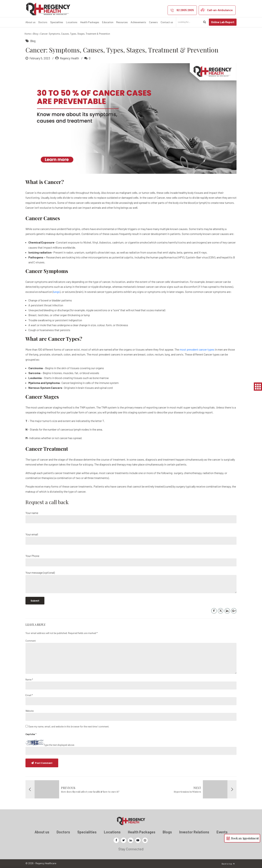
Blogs (167, 832)
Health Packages (90, 22)
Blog (35, 34)
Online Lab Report (223, 22)
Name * (29, 680)
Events (222, 832)
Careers (153, 22)
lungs (56, 292)
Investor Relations (194, 832)
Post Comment (44, 763)
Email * (29, 695)
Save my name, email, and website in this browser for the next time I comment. (69, 726)
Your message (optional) (131, 582)
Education (108, 22)
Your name (131, 517)
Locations (72, 22)
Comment (31, 641)
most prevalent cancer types (197, 349)
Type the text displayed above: (59, 745)
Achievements (138, 22)
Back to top (227, 864)
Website (30, 711)
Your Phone (131, 560)
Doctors (43, 22)
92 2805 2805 (185, 10)
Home (28, 34)
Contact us (167, 22)
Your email (131, 539)
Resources (122, 22)
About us (30, 22)
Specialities (57, 22)
